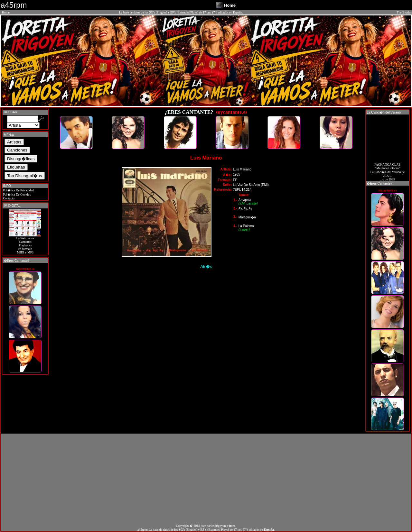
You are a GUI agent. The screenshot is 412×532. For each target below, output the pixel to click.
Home (6, 12)
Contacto (8, 198)
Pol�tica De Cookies (16, 194)
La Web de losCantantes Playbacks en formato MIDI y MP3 (25, 244)
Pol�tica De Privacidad (18, 190)
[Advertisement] (206, 479)
